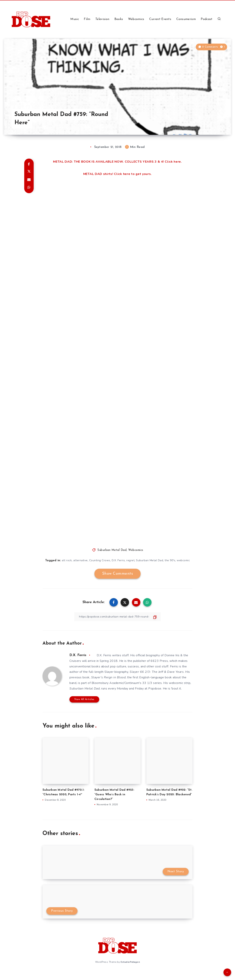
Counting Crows (100, 560)
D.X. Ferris (118, 560)
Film (87, 19)
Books (119, 19)
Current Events (160, 19)
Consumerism (186, 19)
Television (102, 19)
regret (130, 560)
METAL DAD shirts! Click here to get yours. (117, 174)
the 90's (170, 560)
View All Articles (84, 699)
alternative (80, 560)
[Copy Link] (117, 617)
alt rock (67, 560)
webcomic (183, 560)
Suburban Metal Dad (112, 550)
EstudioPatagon (130, 962)
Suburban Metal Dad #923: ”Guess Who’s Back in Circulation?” (114, 795)
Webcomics (136, 19)
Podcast (207, 19)
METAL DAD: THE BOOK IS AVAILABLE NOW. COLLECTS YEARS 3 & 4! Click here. (117, 162)
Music (75, 19)
